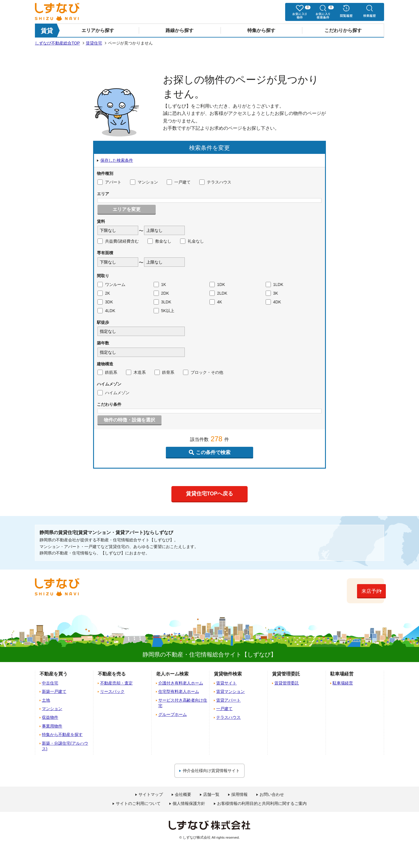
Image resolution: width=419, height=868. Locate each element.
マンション (144, 182)
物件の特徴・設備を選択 (129, 420)
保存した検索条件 (117, 160)
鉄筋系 (107, 372)
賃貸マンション (230, 691)
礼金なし (192, 241)
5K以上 (164, 311)
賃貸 (47, 31)
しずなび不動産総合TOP (57, 43)
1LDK (275, 284)
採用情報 (239, 794)
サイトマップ (151, 794)
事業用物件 (52, 726)
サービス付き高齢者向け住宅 (183, 703)
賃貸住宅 (94, 43)
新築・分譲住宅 (65, 746)
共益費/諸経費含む (118, 241)
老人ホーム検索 (172, 674)
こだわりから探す (343, 30)
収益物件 (50, 717)
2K (104, 293)
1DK (217, 284)
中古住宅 (50, 683)
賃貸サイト (226, 683)
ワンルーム (111, 284)
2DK (161, 293)
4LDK (106, 311)
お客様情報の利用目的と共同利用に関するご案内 (262, 803)
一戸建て (179, 182)
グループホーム (173, 714)
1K (160, 284)
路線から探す (180, 30)
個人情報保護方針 (189, 803)
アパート (109, 182)
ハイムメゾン (113, 393)
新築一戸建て (54, 691)
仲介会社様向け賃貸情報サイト (211, 770)
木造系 (136, 372)
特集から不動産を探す (62, 734)
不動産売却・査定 (116, 683)
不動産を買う (54, 674)
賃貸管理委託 (287, 683)
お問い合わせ (272, 794)
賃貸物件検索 (228, 674)
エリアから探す (98, 30)
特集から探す (261, 30)
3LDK (163, 302)
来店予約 (354, 591)
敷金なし (159, 241)
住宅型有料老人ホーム (179, 691)
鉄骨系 (164, 372)
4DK (273, 302)
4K (216, 302)
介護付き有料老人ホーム (181, 683)
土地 (46, 700)
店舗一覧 (211, 794)
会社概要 (183, 794)
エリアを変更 (127, 209)
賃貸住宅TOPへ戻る (210, 494)
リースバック (112, 691)
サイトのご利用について (138, 803)
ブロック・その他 (203, 372)
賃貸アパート (228, 700)
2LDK (218, 293)
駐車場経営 (343, 683)
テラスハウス (215, 182)
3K (272, 293)
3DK (105, 302)
